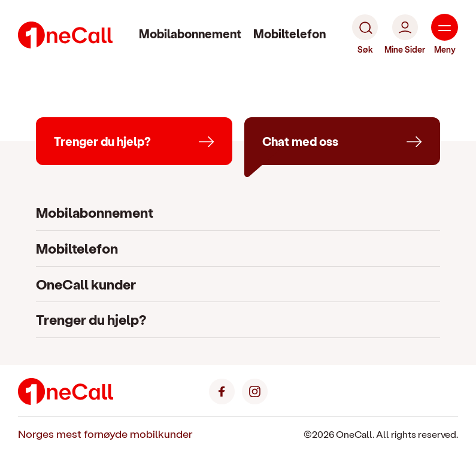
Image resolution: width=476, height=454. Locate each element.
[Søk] (365, 35)
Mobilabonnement (190, 33)
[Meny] (445, 35)
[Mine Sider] (405, 35)
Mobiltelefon (289, 33)
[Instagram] (255, 390)
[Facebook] (222, 390)
